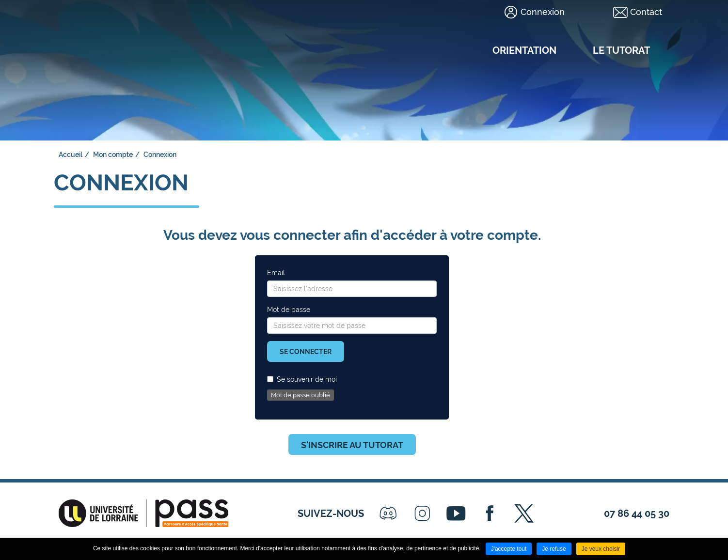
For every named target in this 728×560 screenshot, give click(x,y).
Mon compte (113, 155)
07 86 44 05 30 (637, 513)
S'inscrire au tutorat (352, 445)
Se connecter (306, 352)
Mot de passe (289, 310)
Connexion (543, 12)
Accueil (71, 155)
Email (276, 273)
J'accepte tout (509, 549)
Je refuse (554, 549)
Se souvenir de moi (302, 379)
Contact (646, 12)
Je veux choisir (601, 549)
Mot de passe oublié (301, 395)
